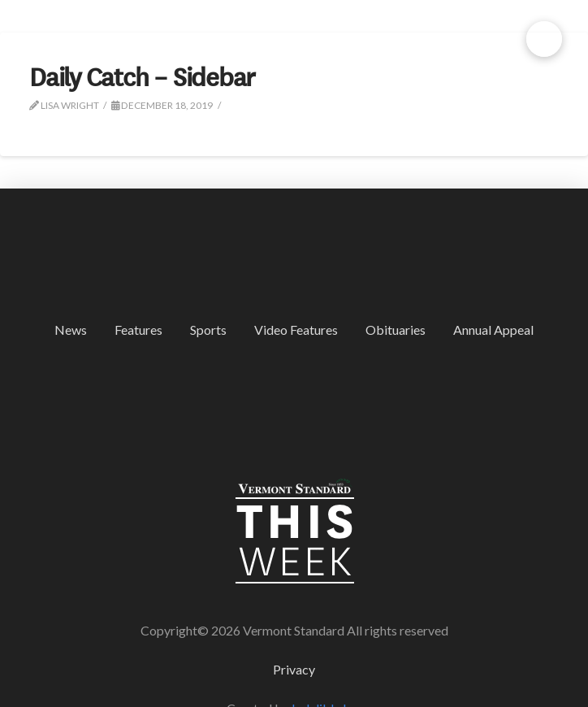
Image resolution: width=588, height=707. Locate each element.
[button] (544, 39)
